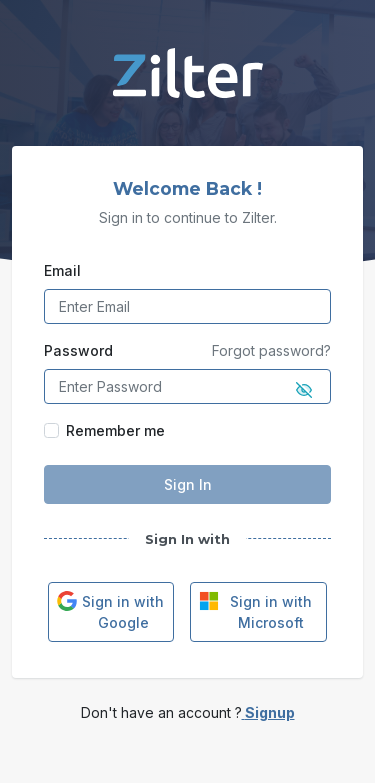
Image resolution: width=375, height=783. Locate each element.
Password (78, 350)
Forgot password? (271, 350)
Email (62, 270)
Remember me (115, 430)
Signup (268, 712)
